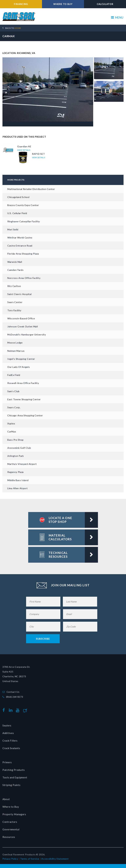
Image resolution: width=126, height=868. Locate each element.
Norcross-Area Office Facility (24, 278)
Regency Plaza (16, 472)
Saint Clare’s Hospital (19, 294)
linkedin (11, 710)
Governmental (11, 829)
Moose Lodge (15, 343)
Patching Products (14, 770)
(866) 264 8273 (15, 697)
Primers (7, 762)
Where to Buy (11, 807)
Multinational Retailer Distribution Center (31, 189)
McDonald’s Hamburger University (27, 335)
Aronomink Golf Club (19, 448)
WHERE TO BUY (63, 4)
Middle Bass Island (18, 480)
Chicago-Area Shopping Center (25, 415)
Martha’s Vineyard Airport (22, 464)
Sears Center (15, 302)
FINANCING (21, 4)
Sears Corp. (14, 407)
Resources (9, 837)
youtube (18, 710)
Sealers (7, 725)
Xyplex (11, 423)
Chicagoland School (18, 197)
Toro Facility (14, 310)
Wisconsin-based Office (21, 318)
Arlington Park (16, 456)
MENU (117, 18)
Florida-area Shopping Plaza (23, 254)
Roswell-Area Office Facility (23, 383)
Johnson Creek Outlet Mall (23, 326)
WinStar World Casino (20, 237)
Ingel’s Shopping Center (21, 359)
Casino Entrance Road (20, 245)
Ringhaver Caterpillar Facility (24, 221)
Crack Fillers (10, 741)
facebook (5, 710)
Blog (30, 710)
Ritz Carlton (14, 286)
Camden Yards (15, 270)
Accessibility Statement (55, 859)
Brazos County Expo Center (23, 205)
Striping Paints (11, 785)
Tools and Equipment (15, 777)
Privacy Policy (10, 859)
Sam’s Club (13, 391)
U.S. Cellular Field (17, 213)
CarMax (12, 432)
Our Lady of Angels (19, 367)
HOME (13, 28)
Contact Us (13, 692)
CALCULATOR (105, 4)
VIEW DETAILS (24, 150)
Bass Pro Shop (16, 440)
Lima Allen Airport (18, 488)
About (6, 799)
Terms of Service (30, 859)
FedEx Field (14, 375)
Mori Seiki (13, 229)
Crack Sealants (11, 748)
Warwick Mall (15, 262)
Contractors (10, 822)
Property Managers (14, 814)
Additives (8, 733)
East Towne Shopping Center (24, 399)
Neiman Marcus (16, 351)
